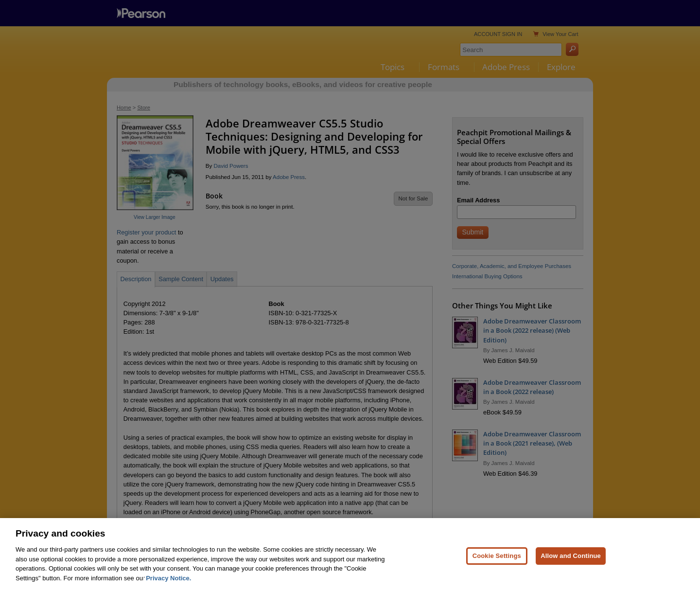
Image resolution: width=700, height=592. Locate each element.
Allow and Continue (571, 571)
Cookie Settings (497, 571)
